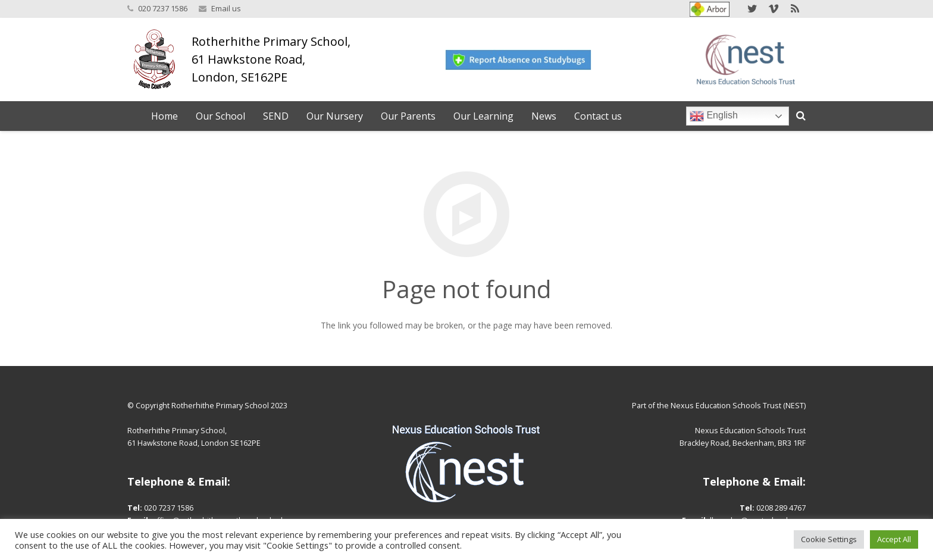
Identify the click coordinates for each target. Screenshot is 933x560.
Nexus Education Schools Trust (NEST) (738, 406)
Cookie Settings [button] (829, 539)
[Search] (801, 116)
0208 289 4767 (781, 508)
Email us (226, 8)
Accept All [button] (894, 539)
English (714, 116)
